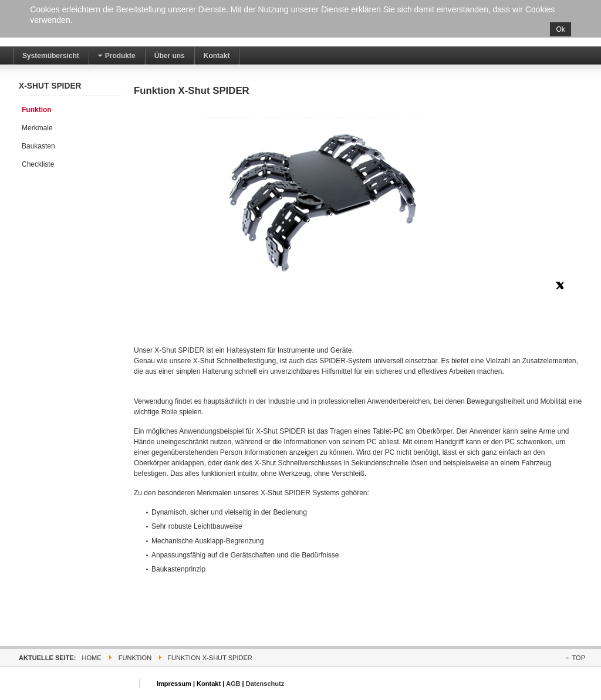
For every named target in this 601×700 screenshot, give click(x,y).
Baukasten (38, 146)
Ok (560, 29)
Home (92, 658)
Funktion (37, 110)
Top (579, 658)
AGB (233, 684)
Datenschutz (265, 684)
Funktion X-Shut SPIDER (192, 91)
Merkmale (37, 128)
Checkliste (38, 164)
